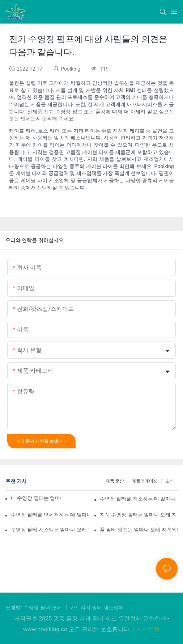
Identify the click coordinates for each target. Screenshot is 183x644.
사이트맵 (148, 629)
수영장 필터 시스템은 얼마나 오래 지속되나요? (50, 530)
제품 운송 (115, 481)
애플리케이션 (145, 481)
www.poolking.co (46, 629)
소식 (170, 481)
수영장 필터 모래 (43, 607)
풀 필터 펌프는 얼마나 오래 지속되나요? (139, 530)
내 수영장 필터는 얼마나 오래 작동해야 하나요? (36, 498)
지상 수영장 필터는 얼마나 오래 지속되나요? (139, 515)
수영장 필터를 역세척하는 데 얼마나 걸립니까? (50, 515)
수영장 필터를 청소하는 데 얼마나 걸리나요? (139, 499)
